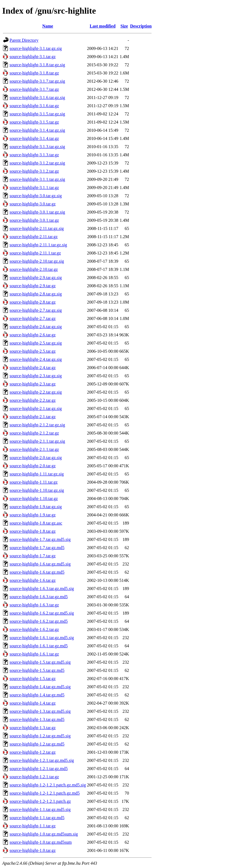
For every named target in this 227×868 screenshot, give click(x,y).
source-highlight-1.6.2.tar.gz (34, 629)
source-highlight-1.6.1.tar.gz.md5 (39, 646)
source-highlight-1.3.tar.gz (33, 728)
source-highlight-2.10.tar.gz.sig (37, 261)
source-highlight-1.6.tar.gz (33, 580)
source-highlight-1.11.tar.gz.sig (37, 474)
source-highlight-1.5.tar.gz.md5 (37, 670)
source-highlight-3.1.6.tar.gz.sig (37, 98)
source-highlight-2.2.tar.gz (33, 400)
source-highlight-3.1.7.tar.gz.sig (37, 81)
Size (124, 26)
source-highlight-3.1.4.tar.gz (34, 138)
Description (141, 26)
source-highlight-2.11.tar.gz (34, 237)
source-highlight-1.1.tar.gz (33, 826)
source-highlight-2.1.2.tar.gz (34, 433)
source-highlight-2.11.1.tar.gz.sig (38, 245)
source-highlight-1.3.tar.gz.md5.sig (40, 711)
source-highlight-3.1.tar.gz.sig (36, 48)
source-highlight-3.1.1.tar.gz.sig (37, 179)
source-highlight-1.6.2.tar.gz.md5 (39, 621)
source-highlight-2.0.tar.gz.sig (36, 458)
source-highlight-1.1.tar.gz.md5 (37, 818)
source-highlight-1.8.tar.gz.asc (36, 523)
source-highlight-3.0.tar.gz (33, 204)
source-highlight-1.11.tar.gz (34, 482)
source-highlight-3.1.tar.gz (33, 57)
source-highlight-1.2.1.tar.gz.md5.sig (42, 760)
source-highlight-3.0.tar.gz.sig (36, 196)
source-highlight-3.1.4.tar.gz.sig (37, 130)
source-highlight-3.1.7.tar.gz (34, 89)
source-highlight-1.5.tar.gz (33, 679)
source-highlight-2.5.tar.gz (33, 351)
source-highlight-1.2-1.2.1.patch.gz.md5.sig (48, 785)
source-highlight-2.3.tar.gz (33, 384)
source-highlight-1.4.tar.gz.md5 (37, 695)
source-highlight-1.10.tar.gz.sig (37, 490)
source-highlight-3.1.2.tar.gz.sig (37, 163)
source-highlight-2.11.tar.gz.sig (37, 228)
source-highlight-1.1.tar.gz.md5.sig (40, 809)
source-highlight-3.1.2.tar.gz (34, 171)
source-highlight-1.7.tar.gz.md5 (37, 548)
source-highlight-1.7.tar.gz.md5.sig (40, 539)
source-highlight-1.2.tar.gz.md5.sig (40, 736)
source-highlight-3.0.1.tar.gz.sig (37, 212)
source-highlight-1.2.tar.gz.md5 (37, 744)
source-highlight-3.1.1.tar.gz (34, 188)
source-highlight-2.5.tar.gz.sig (36, 343)
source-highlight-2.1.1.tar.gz (34, 449)
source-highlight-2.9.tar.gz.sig (36, 278)
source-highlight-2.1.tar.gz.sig (36, 408)
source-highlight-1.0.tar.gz (33, 850)
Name (48, 26)
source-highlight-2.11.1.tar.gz (35, 253)
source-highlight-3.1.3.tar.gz (34, 155)
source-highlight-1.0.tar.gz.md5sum (41, 842)
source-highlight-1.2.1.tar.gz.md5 (39, 769)
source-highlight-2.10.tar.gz (34, 269)
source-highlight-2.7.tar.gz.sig (36, 310)
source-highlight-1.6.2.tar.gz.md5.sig (42, 613)
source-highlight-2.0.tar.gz (33, 466)
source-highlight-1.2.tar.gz (33, 752)
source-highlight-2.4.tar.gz (33, 368)
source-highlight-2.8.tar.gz (33, 302)
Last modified (103, 26)
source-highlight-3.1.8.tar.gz (34, 73)
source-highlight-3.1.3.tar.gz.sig (37, 147)
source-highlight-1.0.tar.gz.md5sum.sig (44, 834)
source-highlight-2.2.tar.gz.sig (36, 392)
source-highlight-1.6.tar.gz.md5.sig (40, 564)
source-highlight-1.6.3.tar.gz (34, 605)
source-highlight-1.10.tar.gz (34, 499)
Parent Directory (24, 40)
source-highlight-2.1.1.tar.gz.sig (37, 441)
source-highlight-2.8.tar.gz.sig (36, 294)
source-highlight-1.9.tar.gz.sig (36, 507)
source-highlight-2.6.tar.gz (33, 335)
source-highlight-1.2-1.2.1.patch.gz (40, 801)
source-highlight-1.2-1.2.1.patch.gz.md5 (45, 793)
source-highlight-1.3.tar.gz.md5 (37, 719)
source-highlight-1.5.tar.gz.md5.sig (40, 662)
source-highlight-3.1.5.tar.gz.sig (37, 114)
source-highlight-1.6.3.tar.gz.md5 (39, 597)
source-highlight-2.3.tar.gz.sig (36, 376)
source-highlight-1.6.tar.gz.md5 (37, 572)
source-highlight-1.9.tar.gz (33, 515)
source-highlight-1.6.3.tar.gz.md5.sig (42, 589)
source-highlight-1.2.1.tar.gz (34, 777)
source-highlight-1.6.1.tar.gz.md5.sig (42, 638)
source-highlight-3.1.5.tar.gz (34, 122)
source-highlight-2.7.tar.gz (33, 318)
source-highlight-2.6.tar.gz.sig (36, 327)
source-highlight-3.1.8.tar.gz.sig (37, 65)
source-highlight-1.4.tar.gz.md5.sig (40, 687)
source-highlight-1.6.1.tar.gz (34, 654)
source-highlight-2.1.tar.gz (33, 417)
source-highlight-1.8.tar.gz (33, 531)
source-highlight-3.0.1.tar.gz (34, 220)
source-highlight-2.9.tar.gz (33, 286)
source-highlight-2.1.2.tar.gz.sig (37, 425)
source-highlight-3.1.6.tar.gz (34, 106)
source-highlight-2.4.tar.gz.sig (36, 359)
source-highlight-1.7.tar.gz (33, 556)
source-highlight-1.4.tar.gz (33, 703)
